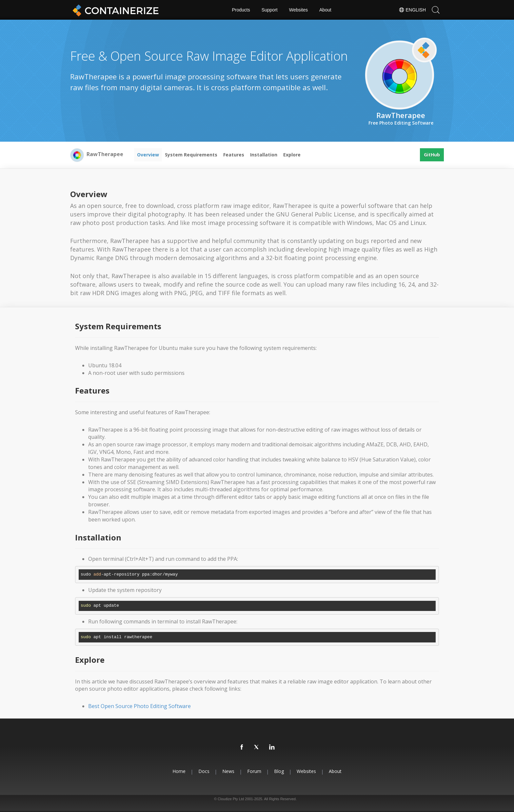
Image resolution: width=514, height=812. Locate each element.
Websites (298, 10)
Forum (254, 771)
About (325, 10)
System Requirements (191, 155)
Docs (204, 771)
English (412, 10)
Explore (292, 155)
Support (270, 10)
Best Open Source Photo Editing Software (139, 706)
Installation (264, 155)
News (228, 771)
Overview (148, 155)
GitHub (432, 155)
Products (241, 10)
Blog (279, 771)
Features (234, 155)
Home (179, 771)
